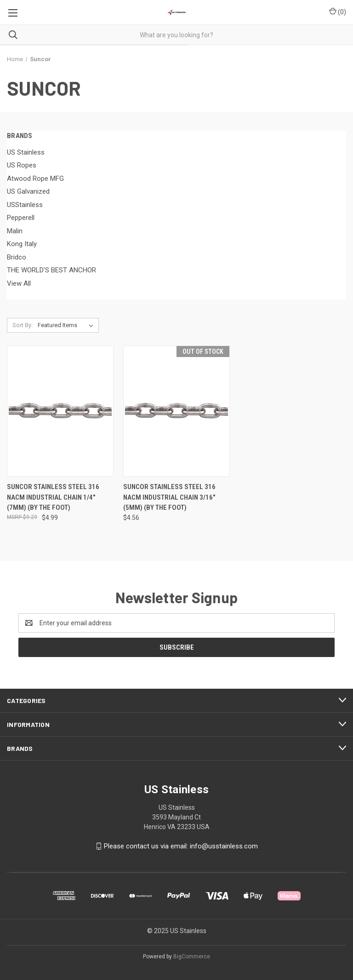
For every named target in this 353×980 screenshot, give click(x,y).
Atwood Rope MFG (35, 179)
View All (19, 283)
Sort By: (23, 325)
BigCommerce (192, 957)
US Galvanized (28, 191)
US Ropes (22, 165)
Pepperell (21, 218)
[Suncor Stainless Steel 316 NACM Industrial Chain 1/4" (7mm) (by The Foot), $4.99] (60, 411)
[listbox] (67, 325)
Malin (15, 231)
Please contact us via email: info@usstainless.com (181, 846)
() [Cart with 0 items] (338, 12)
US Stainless (26, 152)
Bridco (17, 257)
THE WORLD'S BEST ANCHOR (51, 270)
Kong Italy (22, 244)
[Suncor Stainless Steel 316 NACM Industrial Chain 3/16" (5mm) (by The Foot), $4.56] (176, 411)
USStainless (25, 205)
